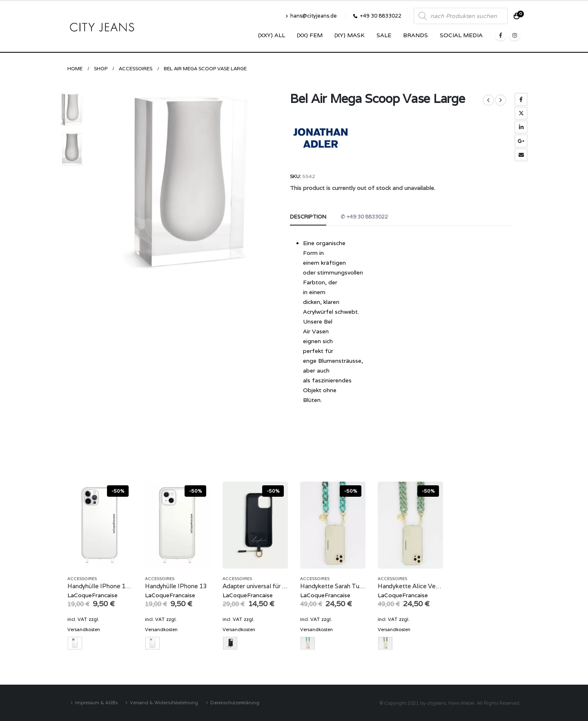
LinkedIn (521, 127)
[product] (100, 525)
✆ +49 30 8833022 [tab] (364, 217)
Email (521, 155)
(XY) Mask (350, 35)
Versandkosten (84, 629)
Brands (415, 35)
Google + (521, 141)
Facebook (521, 99)
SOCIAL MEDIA (461, 35)
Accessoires (82, 579)
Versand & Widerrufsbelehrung (164, 702)
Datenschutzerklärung (235, 702)
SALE (384, 35)
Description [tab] (308, 217)
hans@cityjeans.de (311, 16)
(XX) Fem (310, 35)
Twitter (521, 113)
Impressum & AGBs (96, 702)
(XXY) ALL (272, 35)
